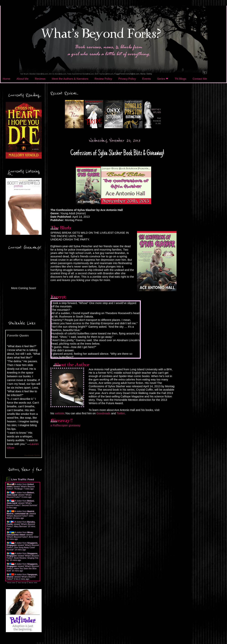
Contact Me (200, 79)
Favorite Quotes (18, 335)
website (60, 413)
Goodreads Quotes (32, 456)
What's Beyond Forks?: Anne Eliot (23, 537)
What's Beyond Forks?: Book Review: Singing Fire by (23, 558)
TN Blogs (180, 79)
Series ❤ (163, 79)
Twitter (121, 413)
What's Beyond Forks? (19, 496)
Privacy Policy (127, 79)
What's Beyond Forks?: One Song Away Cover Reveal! (23, 547)
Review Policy (103, 79)
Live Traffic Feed (23, 479)
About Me (23, 79)
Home (6, 79)
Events (147, 79)
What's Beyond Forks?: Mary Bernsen (21, 525)
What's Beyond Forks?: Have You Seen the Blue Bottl (23, 568)
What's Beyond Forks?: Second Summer (22, 504)
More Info (33, 583)
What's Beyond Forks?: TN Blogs (21, 488)
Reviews (40, 79)
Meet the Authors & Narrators (70, 79)
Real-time (11, 583)
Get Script (22, 583)
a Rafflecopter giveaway (65, 425)
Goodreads (103, 413)
